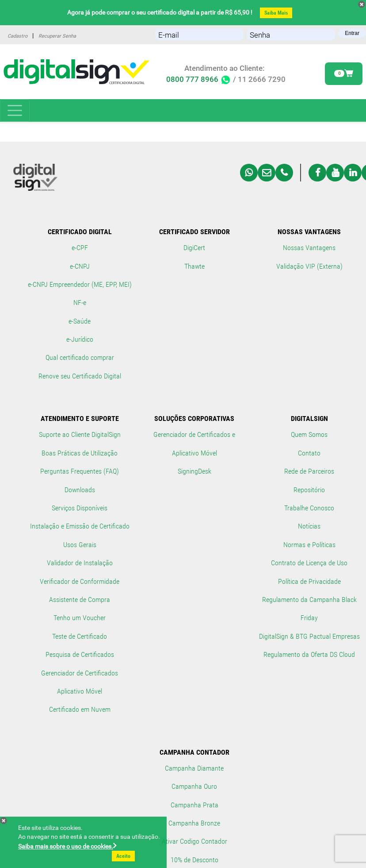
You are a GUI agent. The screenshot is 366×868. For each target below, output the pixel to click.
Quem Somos (309, 434)
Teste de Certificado (80, 636)
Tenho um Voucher (80, 618)
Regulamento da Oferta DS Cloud (309, 654)
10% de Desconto (194, 860)
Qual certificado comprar (80, 357)
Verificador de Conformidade (80, 581)
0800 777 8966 (199, 79)
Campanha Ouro (194, 786)
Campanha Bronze (194, 823)
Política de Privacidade (309, 581)
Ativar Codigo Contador (194, 841)
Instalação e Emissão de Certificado (80, 526)
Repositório (309, 490)
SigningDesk (194, 471)
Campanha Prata (194, 805)
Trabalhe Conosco (309, 508)
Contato (309, 453)
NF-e (80, 303)
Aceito (123, 856)
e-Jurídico (80, 339)
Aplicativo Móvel (80, 691)
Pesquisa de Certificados (80, 654)
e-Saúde (80, 321)
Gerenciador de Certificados (80, 673)
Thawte (194, 266)
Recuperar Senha (57, 36)
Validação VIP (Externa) (309, 266)
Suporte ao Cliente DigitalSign (80, 434)
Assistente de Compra (80, 600)
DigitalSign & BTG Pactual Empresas (309, 636)
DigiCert (194, 248)
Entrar (352, 33)
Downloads (80, 490)
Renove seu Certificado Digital (80, 376)
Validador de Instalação (80, 563)
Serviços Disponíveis (80, 508)
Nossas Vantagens (309, 248)
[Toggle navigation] (15, 110)
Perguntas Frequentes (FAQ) (80, 471)
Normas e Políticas (309, 545)
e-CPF (80, 248)
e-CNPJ (80, 266)
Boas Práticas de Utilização (80, 453)
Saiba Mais (276, 13)
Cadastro (17, 36)
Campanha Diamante (194, 768)
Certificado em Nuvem (80, 709)
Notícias (309, 526)
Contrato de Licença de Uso (309, 563)
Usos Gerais (80, 545)
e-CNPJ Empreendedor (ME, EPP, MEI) (80, 284)
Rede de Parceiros (309, 471)
